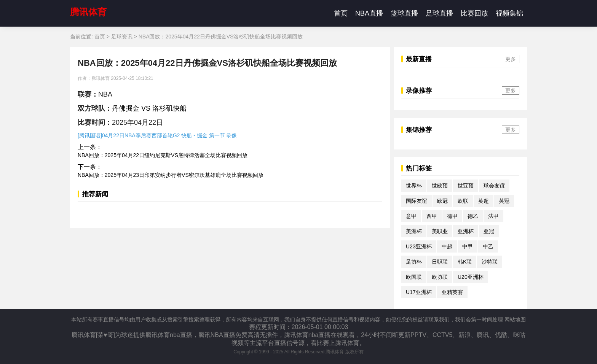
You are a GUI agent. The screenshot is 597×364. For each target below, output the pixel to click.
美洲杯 (414, 231)
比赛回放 (474, 13)
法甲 (493, 216)
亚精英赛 (452, 292)
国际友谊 (417, 201)
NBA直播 (369, 13)
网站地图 (515, 319)
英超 (484, 201)
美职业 (440, 231)
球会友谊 (494, 186)
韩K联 (465, 262)
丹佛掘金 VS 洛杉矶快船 (149, 108)
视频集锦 (509, 13)
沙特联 (490, 262)
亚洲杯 (466, 231)
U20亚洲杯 (471, 277)
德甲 (452, 216)
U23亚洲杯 (419, 246)
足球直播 (439, 13)
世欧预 (440, 186)
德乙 (473, 216)
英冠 (504, 201)
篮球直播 (404, 13)
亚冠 (489, 231)
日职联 (440, 262)
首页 (341, 13)
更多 (511, 59)
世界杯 (414, 186)
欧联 (463, 201)
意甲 (411, 216)
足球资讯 (122, 37)
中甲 (468, 246)
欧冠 (442, 201)
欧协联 (440, 277)
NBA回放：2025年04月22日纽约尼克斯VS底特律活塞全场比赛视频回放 (163, 155)
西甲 (432, 216)
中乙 (488, 246)
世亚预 (466, 186)
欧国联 (414, 277)
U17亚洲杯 (419, 292)
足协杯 (414, 262)
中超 (447, 246)
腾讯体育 (88, 12)
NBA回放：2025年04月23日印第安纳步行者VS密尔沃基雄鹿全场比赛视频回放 (171, 175)
